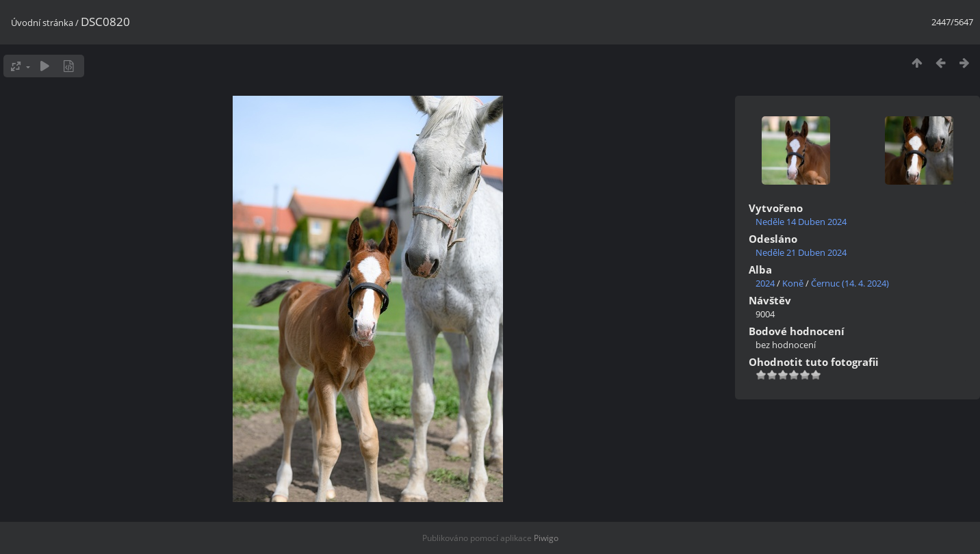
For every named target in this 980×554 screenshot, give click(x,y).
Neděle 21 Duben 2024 (801, 252)
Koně (793, 283)
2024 (765, 283)
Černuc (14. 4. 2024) (850, 283)
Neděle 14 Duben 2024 (801, 222)
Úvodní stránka (42, 23)
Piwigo (546, 538)
